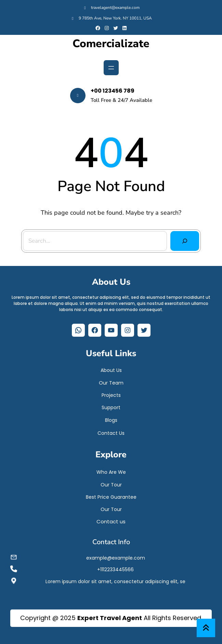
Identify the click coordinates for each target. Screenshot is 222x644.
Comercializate (111, 44)
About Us (111, 370)
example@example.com (116, 558)
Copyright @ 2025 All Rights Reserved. (111, 618)
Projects (111, 395)
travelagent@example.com (115, 8)
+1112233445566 (115, 569)
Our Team (111, 383)
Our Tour (111, 485)
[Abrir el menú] (111, 68)
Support (111, 407)
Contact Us (111, 433)
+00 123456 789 (113, 91)
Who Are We (111, 472)
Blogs (111, 420)
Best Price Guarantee (111, 497)
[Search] (185, 241)
